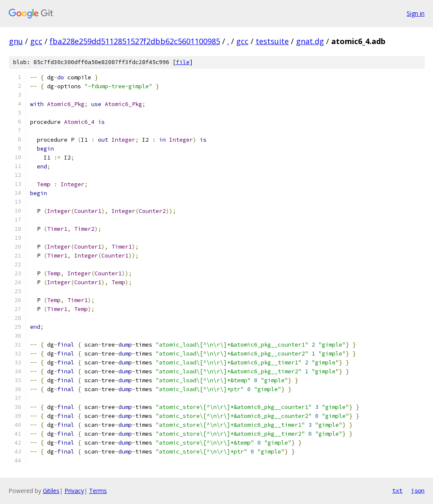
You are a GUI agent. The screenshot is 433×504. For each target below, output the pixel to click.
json (418, 490)
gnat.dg (310, 41)
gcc (36, 41)
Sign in (416, 13)
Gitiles (51, 491)
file (183, 62)
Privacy (74, 491)
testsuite (272, 41)
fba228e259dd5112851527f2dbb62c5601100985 (135, 41)
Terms (98, 491)
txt (397, 490)
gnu (16, 41)
